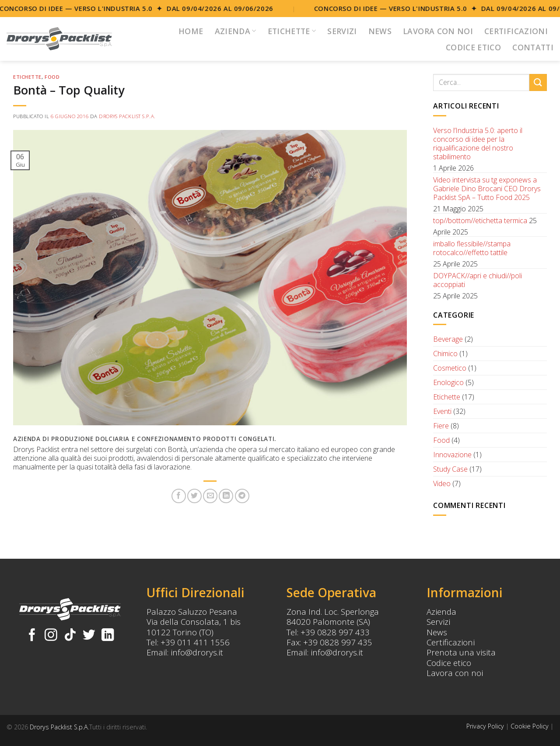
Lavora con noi (438, 31)
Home (191, 31)
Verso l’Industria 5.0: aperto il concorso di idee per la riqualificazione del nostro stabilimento (478, 144)
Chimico (445, 354)
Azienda (236, 31)
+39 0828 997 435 (338, 642)
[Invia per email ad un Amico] (210, 496)
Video (442, 483)
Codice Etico (473, 47)
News (380, 31)
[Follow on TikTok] (70, 636)
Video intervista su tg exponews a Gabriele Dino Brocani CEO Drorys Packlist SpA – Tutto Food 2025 (487, 189)
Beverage (448, 339)
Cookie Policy (530, 726)
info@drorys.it (197, 652)
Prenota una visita (461, 652)
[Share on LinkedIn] (226, 496)
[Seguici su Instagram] (51, 636)
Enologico (448, 382)
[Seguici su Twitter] (89, 636)
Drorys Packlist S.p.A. (127, 116)
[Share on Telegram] (242, 496)
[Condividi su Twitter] (194, 496)
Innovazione (452, 455)
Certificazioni (516, 31)
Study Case (450, 469)
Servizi (342, 31)
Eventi (442, 411)
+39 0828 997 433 (335, 632)
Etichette (292, 31)
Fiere (441, 426)
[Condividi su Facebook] (179, 496)
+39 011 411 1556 (195, 642)
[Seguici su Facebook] (32, 636)
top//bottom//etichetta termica (480, 221)
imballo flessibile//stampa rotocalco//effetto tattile (472, 248)
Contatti (533, 47)
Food (52, 77)
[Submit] (538, 82)
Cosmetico (450, 368)
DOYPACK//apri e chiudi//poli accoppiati (478, 280)
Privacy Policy (485, 726)
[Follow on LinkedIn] (108, 636)
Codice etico (449, 663)
